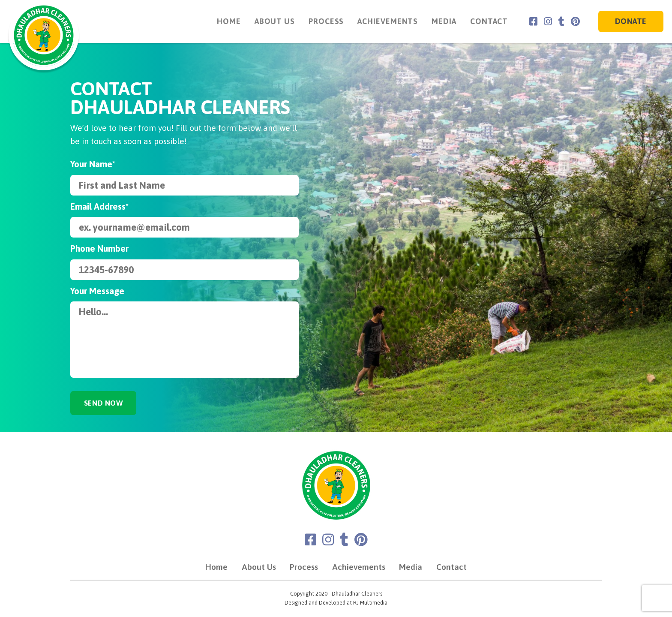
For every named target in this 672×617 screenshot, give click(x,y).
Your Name (93, 164)
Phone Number (99, 248)
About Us (269, 21)
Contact (484, 21)
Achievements (382, 21)
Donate (630, 21)
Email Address (99, 206)
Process (321, 21)
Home (224, 21)
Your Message (97, 291)
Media (439, 21)
